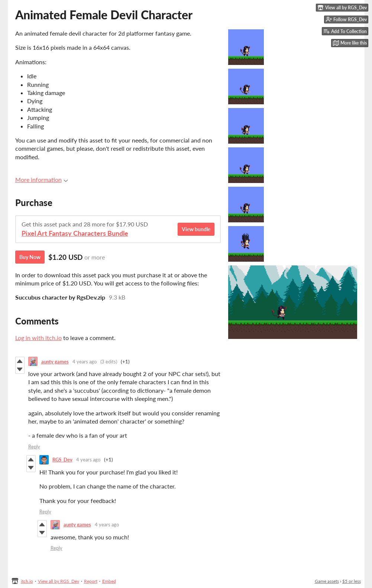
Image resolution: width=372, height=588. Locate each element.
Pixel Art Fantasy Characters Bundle (75, 233)
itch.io (27, 581)
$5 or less (352, 581)
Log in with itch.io (38, 338)
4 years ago (85, 362)
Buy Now (30, 257)
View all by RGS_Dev (59, 581)
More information (42, 179)
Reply (34, 447)
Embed (109, 581)
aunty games (55, 362)
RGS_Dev (62, 460)
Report (91, 581)
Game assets (327, 581)
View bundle (196, 229)
